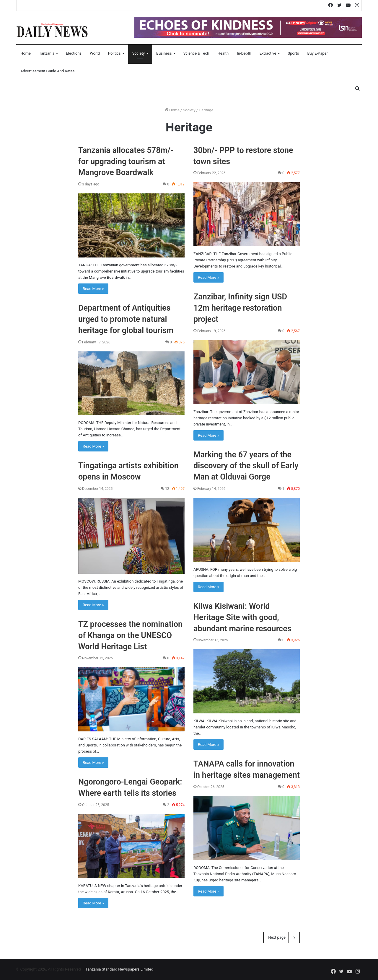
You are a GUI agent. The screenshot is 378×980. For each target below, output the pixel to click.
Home (26, 53)
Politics (114, 53)
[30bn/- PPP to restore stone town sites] (247, 214)
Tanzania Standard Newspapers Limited (119, 969)
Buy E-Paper (317, 53)
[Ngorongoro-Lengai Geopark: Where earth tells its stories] (131, 846)
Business (164, 53)
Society (139, 53)
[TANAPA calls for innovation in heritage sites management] (247, 828)
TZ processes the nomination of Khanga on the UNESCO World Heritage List (130, 635)
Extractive (268, 53)
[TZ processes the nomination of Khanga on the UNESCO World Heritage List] (131, 699)
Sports (293, 53)
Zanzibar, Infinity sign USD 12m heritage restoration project (240, 308)
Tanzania (47, 53)
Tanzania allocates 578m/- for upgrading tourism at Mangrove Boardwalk (126, 162)
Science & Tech (196, 53)
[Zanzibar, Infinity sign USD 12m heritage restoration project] (247, 372)
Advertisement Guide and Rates (47, 71)
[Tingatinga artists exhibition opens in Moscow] (131, 536)
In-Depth (244, 53)
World (95, 53)
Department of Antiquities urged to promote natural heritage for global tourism (126, 319)
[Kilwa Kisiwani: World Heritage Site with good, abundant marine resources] (247, 681)
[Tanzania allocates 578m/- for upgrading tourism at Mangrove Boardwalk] (131, 225)
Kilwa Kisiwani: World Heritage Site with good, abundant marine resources (242, 617)
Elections (74, 53)
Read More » (93, 289)
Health (223, 53)
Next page (282, 937)
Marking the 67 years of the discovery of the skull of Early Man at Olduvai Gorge (246, 466)
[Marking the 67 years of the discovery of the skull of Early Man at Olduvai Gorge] (247, 530)
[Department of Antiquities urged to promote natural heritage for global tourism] (131, 383)
